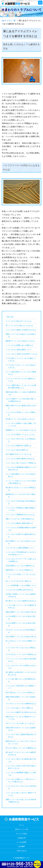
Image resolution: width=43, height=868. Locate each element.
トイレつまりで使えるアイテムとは (18, 321)
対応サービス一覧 (22, 829)
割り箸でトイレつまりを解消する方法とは (21, 601)
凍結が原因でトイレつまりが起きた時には (21, 612)
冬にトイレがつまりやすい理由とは (18, 581)
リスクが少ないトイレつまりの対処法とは (21, 654)
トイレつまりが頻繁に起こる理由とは (19, 345)
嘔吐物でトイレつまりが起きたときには (20, 341)
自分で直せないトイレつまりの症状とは (20, 692)
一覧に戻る (10, 317)
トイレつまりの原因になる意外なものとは (21, 330)
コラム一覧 (11, 21)
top (3, 21)
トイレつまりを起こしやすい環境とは (19, 708)
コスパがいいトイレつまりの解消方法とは (21, 704)
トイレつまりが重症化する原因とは (18, 446)
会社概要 (22, 846)
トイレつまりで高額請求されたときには (20, 515)
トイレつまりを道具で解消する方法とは (20, 459)
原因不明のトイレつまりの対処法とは (19, 570)
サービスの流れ (22, 834)
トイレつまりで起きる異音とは (17, 450)
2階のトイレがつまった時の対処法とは (20, 519)
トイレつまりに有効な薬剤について (18, 350)
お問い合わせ (22, 851)
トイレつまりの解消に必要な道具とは (19, 523)
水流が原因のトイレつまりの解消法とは (20, 566)
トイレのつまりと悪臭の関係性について (20, 548)
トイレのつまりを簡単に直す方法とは (19, 590)
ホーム (22, 825)
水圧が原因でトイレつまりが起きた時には (21, 637)
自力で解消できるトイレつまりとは (18, 454)
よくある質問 (22, 842)
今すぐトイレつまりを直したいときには (20, 723)
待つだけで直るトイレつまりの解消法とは (21, 748)
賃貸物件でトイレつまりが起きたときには (21, 430)
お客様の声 (22, 838)
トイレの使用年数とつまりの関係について (21, 585)
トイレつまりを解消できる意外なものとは (21, 712)
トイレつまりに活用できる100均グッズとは (21, 354)
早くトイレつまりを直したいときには (19, 325)
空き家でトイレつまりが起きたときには (20, 419)
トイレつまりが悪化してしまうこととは (20, 434)
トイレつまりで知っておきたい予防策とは (21, 463)
